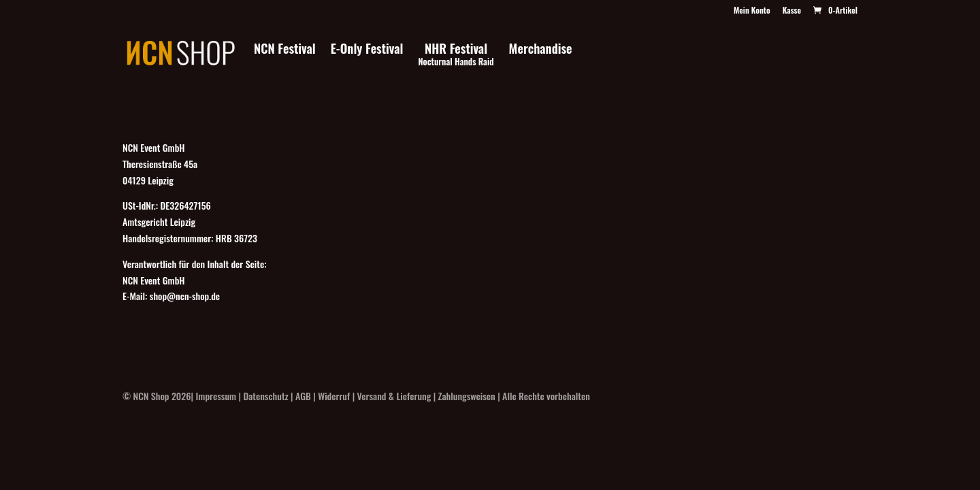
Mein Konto (752, 11)
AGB (303, 396)
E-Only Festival (367, 50)
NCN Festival (285, 50)
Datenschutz (265, 396)
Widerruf (334, 396)
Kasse (792, 11)
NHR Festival (456, 55)
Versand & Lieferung (394, 396)
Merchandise (541, 50)
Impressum (216, 396)
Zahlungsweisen (467, 396)
